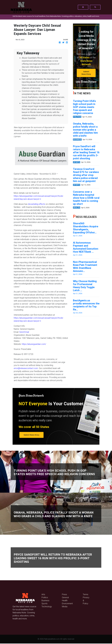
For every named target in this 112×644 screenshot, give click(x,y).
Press (64, 594)
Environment (67, 603)
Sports (44, 603)
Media (65, 606)
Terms (86, 594)
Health (65, 600)
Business (45, 600)
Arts (43, 594)
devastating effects (36, 204)
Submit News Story (86, 73)
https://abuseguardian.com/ (34, 344)
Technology (47, 606)
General (65, 597)
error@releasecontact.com (26, 368)
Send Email (24, 332)
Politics (45, 597)
